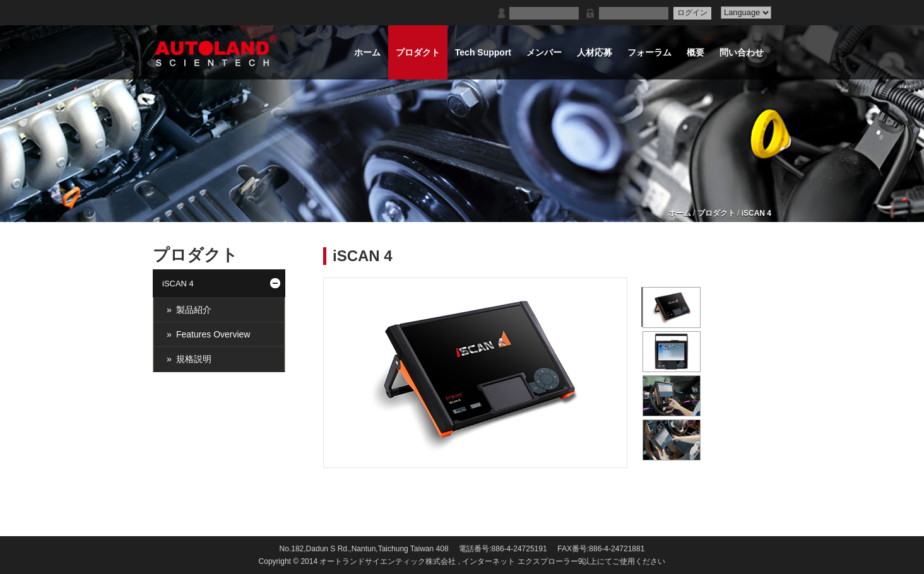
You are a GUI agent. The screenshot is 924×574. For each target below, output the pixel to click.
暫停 (633, 458)
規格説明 (194, 359)
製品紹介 (194, 310)
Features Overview (213, 334)
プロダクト (716, 213)
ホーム (680, 213)
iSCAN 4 (756, 213)
